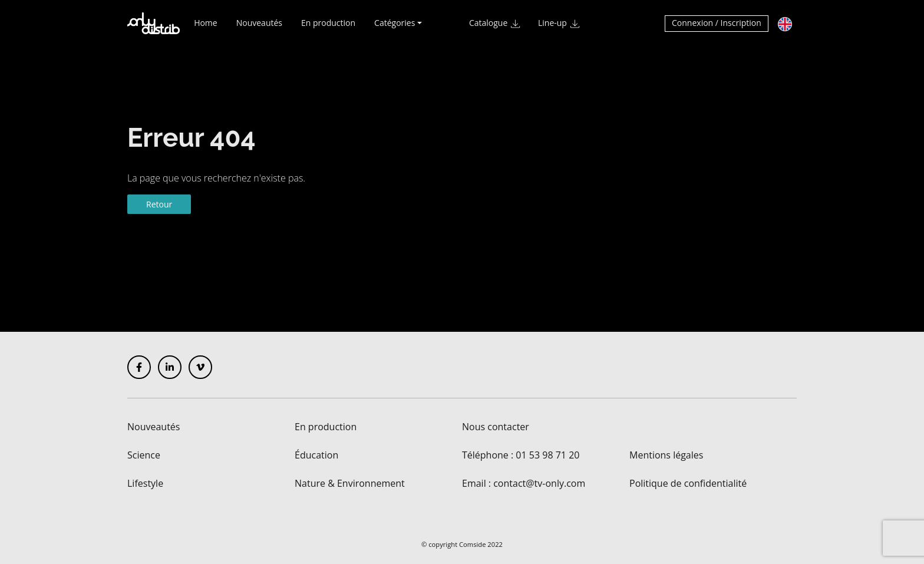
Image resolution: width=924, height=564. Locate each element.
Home (206, 28)
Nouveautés (259, 28)
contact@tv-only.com (539, 483)
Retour (159, 204)
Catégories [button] (395, 28)
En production (328, 28)
